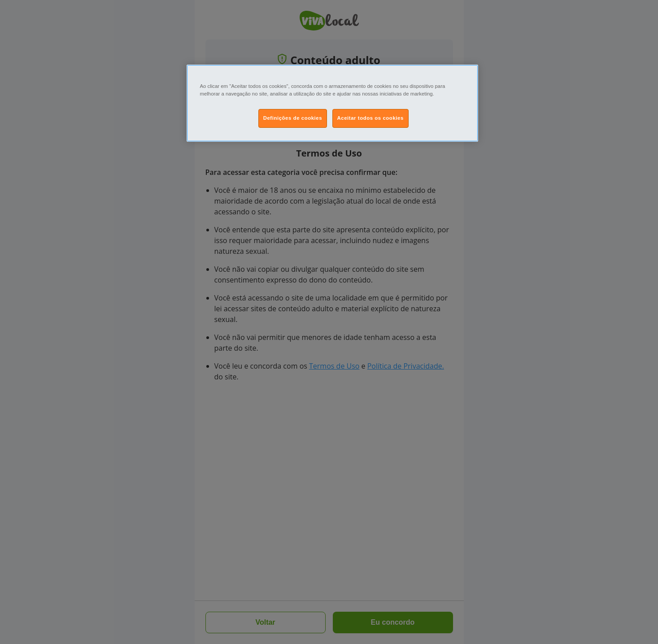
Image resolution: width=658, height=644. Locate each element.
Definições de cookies (293, 118)
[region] (332, 103)
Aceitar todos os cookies (370, 118)
